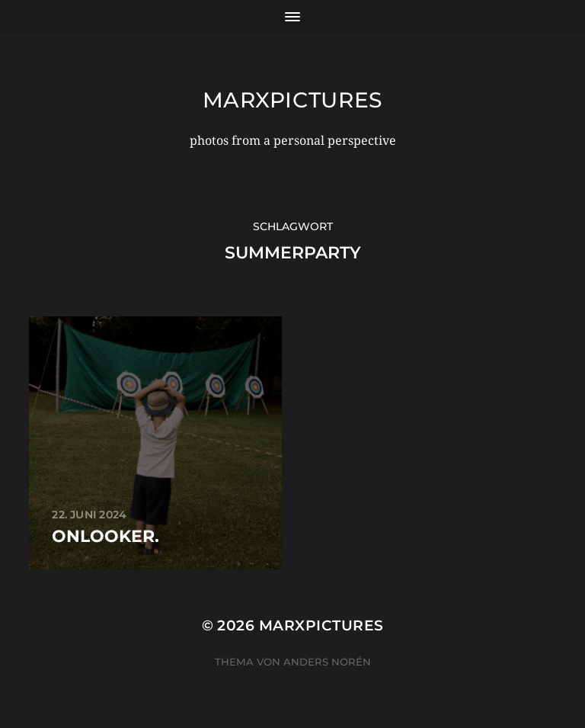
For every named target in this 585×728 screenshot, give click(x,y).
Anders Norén (327, 662)
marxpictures (292, 100)
